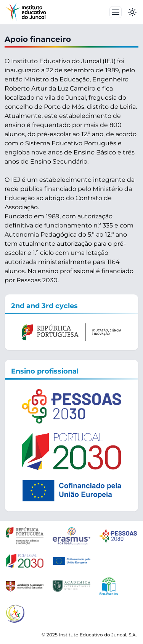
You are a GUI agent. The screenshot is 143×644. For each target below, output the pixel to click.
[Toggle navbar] (116, 12)
